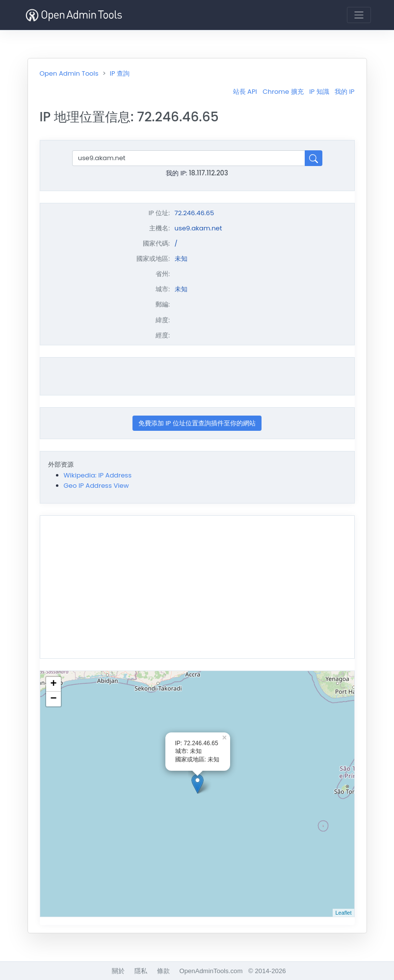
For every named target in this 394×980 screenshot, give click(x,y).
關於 (118, 971)
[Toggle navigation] (359, 15)
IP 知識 (319, 92)
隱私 (141, 971)
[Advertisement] (197, 376)
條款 (163, 971)
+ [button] (53, 684)
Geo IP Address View (96, 486)
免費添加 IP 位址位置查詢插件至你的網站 (197, 423)
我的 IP (344, 92)
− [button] (53, 699)
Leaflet (343, 913)
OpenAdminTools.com (211, 971)
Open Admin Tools (69, 73)
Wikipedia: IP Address (98, 475)
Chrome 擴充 (283, 92)
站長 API (245, 92)
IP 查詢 (120, 73)
